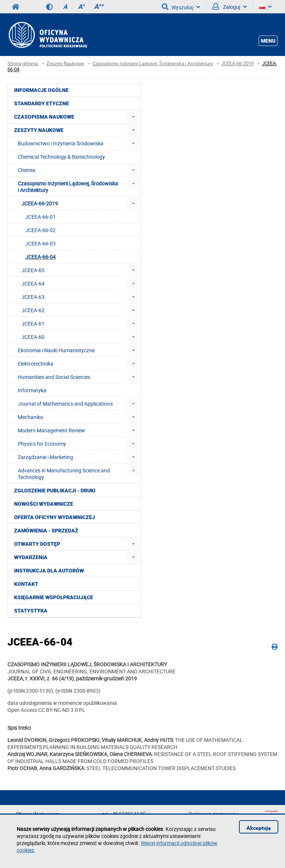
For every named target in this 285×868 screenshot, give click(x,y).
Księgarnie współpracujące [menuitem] (54, 597)
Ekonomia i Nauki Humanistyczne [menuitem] (56, 350)
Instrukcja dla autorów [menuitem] (49, 571)
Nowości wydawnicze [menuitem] (44, 504)
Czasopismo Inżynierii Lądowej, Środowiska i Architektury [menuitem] (68, 187)
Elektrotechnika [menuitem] (36, 364)
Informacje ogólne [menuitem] (41, 90)
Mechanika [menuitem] (30, 417)
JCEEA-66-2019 (237, 64)
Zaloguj (230, 7)
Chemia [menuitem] (27, 170)
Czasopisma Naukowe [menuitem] (44, 117)
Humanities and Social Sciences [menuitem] (54, 377)
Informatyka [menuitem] (32, 390)
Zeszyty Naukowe (65, 64)
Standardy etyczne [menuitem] (42, 103)
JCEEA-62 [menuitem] (33, 310)
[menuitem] (133, 117)
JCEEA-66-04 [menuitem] (40, 257)
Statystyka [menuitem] (31, 611)
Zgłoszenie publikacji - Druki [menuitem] (55, 491)
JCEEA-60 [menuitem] (33, 337)
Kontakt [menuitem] (26, 584)
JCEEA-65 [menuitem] (33, 270)
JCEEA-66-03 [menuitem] (40, 243)
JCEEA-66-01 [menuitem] (40, 217)
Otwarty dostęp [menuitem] (37, 544)
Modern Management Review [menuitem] (51, 430)
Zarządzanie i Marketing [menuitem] (45, 457)
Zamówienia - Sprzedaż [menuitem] (46, 531)
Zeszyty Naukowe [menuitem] (39, 130)
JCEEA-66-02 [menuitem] (40, 230)
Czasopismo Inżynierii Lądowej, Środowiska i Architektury (153, 64)
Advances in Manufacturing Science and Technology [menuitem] (64, 474)
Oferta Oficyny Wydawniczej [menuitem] (55, 517)
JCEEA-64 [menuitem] (33, 283)
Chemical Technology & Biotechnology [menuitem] (61, 157)
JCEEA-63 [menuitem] (33, 297)
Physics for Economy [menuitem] (42, 444)
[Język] (265, 7)
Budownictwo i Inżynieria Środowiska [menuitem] (61, 143)
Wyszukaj (181, 7)
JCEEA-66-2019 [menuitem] (40, 203)
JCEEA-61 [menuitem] (33, 324)
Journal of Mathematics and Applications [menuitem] (65, 404)
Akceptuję (259, 828)
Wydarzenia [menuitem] (31, 557)
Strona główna (23, 64)
